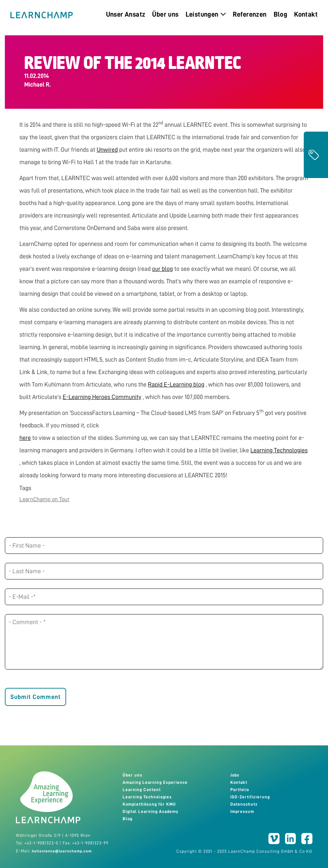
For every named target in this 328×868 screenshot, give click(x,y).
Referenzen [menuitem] (250, 14)
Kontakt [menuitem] (306, 14)
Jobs (235, 775)
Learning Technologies (279, 450)
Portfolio (240, 790)
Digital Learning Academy (150, 812)
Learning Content (142, 790)
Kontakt (239, 782)
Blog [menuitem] (281, 14)
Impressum (242, 812)
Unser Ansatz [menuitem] (126, 14)
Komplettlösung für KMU (149, 804)
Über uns (132, 775)
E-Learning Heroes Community (102, 397)
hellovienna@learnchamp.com (62, 851)
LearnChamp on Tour (45, 499)
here (25, 438)
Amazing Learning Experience (155, 782)
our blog (162, 269)
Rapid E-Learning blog (176, 384)
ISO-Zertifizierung (250, 797)
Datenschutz (244, 804)
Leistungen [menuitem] (206, 14)
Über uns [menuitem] (165, 14)
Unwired (107, 150)
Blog (127, 819)
